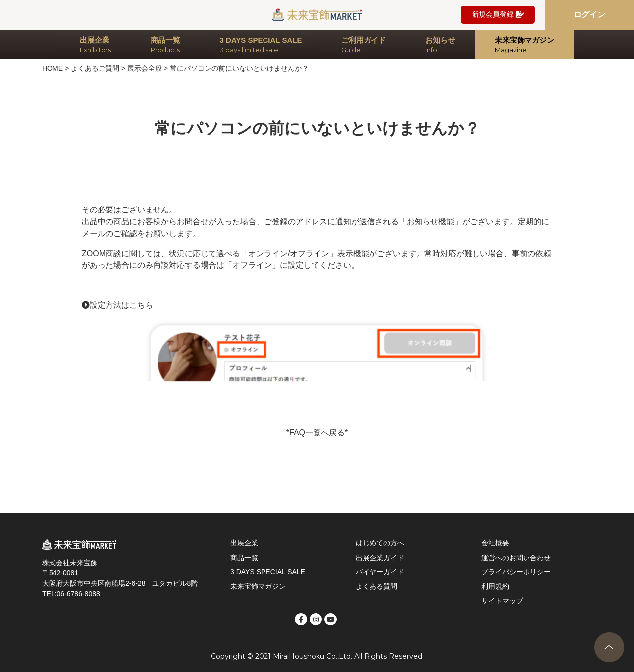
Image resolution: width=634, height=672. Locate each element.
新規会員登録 (498, 15)
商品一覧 (244, 558)
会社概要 (495, 543)
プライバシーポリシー (516, 572)
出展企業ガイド (380, 558)
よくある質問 (376, 586)
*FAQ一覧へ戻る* (317, 433)
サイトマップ (502, 601)
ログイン (589, 15)
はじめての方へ (380, 543)
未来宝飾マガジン (258, 586)
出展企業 (244, 543)
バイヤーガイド (380, 572)
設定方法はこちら (121, 305)
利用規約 (495, 586)
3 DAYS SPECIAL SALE (268, 572)
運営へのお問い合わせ (516, 558)
